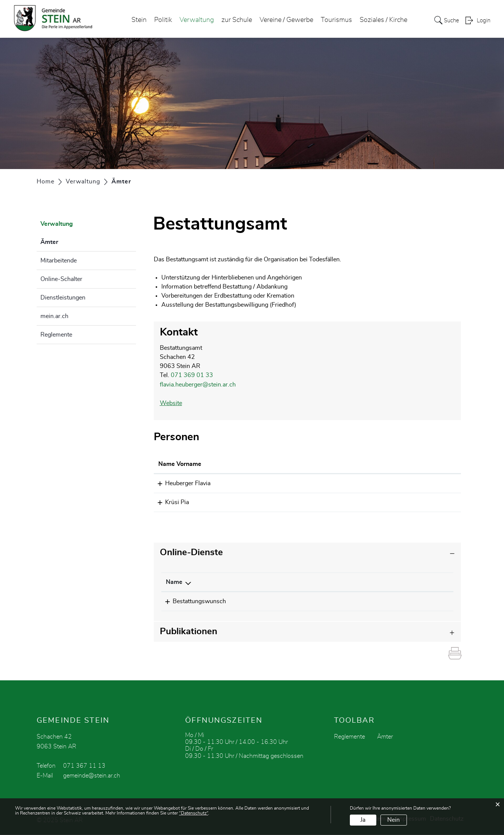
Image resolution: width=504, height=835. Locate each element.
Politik (161, 20)
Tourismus (334, 20)
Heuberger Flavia (181, 482)
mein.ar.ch (54, 316)
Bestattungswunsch (192, 599)
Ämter (68, 241)
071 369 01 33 (192, 375)
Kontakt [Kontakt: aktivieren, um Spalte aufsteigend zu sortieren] (338, 463)
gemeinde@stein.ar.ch (92, 776)
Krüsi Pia (170, 501)
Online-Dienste (191, 551)
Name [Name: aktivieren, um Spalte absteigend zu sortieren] (174, 580)
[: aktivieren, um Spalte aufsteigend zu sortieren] (331, 580)
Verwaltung (194, 20)
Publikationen (189, 632)
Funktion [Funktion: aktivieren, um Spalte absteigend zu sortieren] (259, 463)
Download (423, 600)
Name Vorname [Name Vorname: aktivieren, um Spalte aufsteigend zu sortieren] (180, 463)
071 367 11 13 (84, 766)
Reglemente (56, 335)
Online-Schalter (61, 279)
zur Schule (234, 20)
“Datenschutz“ (194, 813)
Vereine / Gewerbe (284, 20)
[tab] (308, 551)
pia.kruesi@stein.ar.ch (356, 501)
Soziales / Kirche (381, 20)
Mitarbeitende (59, 261)
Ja (363, 820)
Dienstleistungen (63, 298)
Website (171, 402)
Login (484, 21)
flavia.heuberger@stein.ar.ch (198, 384)
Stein (137, 20)
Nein (393, 820)
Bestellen (342, 600)
